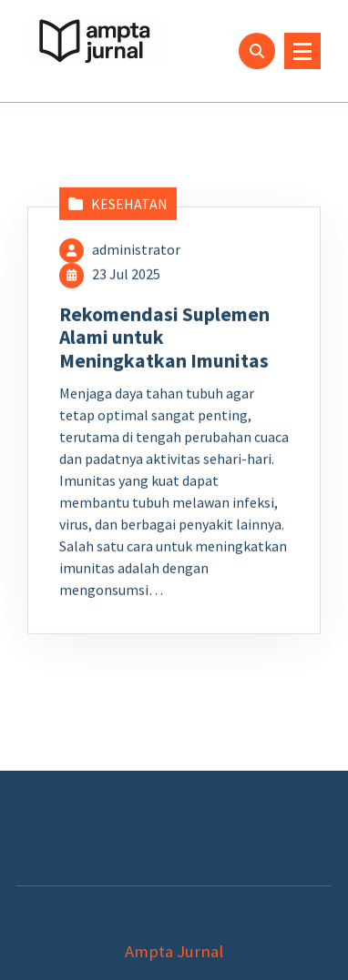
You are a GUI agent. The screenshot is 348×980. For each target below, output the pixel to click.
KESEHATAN (129, 216)
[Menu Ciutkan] (302, 51)
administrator (136, 261)
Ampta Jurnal (174, 951)
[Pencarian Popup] (257, 51)
